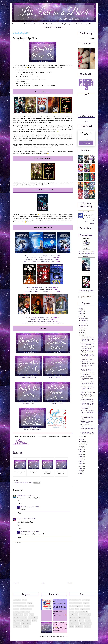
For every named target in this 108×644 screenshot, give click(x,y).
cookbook (72, 603)
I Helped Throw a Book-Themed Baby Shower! (57, 377)
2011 (81, 473)
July (82, 330)
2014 (81, 466)
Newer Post (16, 583)
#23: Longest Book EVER (29, 403)
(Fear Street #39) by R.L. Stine (39, 318)
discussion (31, 606)
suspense (89, 624)
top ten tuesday (18, 627)
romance (88, 621)
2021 (81, 449)
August (83, 328)
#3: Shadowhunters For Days (57, 403)
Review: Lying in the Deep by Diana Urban (88, 429)
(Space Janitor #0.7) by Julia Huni (39, 260)
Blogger (66, 636)
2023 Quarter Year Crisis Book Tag (29, 377)
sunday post (17, 624)
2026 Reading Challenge (86, 212)
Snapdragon (20, 519)
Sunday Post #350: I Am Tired (88, 392)
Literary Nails (48, 27)
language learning (85, 609)
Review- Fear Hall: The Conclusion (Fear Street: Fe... (87, 417)
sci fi (72, 624)
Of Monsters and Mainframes (86, 290)
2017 (81, 459)
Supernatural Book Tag (58, 623)
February (83, 442)
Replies (21, 504)
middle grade (84, 612)
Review (24, 600)
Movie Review (17, 600)
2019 (81, 454)
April (82, 437)
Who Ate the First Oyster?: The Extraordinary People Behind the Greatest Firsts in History (86, 253)
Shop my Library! (59, 27)
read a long (17, 618)
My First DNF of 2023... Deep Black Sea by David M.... (87, 396)
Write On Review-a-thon (20, 603)
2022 (81, 447)
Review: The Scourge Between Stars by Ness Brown (87, 378)
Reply (19, 500)
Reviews (36, 24)
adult (71, 600)
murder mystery (74, 615)
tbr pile (23, 624)
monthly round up (28, 483)
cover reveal (23, 606)
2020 (81, 452)
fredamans (20, 496)
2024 (81, 314)
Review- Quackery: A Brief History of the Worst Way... (88, 355)
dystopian (79, 603)
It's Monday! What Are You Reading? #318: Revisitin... (88, 340)
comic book (78, 600)
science (77, 624)
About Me (20, 24)
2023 (81, 316)
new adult (73, 618)
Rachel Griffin (87, 274)
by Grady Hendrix (39, 288)
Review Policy (28, 24)
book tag (16, 606)
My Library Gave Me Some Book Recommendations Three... (87, 412)
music (26, 615)
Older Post (70, 583)
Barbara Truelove (87, 292)
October (83, 323)
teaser (29, 624)
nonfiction (79, 618)
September (83, 325)
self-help (83, 624)
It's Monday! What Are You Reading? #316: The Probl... (87, 388)
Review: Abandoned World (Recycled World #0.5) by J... (87, 383)
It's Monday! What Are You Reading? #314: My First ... (88, 433)
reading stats (17, 621)
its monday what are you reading (22, 612)
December (83, 318)
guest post (23, 609)
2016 (81, 461)
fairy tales (86, 603)
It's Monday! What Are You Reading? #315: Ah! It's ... (87, 404)
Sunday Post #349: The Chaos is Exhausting (88, 408)
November (83, 321)
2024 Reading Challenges (48, 24)
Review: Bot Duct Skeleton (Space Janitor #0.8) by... (87, 400)
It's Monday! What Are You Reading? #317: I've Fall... (87, 363)
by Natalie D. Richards (39, 289)
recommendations (26, 621)
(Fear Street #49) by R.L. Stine (39, 321)
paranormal (86, 618)
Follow (86, 121)
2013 (81, 469)
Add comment (17, 543)
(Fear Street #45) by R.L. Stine (39, 319)
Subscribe (86, 143)
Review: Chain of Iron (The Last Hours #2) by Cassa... (87, 374)
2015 (81, 464)
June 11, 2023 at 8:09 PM (33, 507)
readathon (24, 618)
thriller (72, 627)
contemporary (86, 600)
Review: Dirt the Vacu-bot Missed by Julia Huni (87, 359)
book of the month (20, 483)
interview (29, 609)
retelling (81, 621)
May (82, 335)
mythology (88, 615)
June (82, 333)
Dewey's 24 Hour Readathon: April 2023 (33, 429)
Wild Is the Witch (86, 273)
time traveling (79, 627)
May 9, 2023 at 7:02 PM (29, 519)
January (83, 444)
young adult (87, 627)
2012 (81, 471)
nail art (31, 615)
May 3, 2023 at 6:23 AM (29, 496)
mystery (81, 615)
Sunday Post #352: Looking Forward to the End (87, 344)
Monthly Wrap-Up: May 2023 (88, 337)
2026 (81, 309)
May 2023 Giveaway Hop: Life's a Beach (87, 422)
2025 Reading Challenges (64, 24)
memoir (77, 612)
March (83, 439)
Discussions (93, 24)
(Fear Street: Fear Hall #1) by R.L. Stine (39, 323)
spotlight (34, 621)
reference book (74, 621)
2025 (81, 311)
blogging (30, 603)
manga (72, 612)
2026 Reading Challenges (80, 24)
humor (77, 609)
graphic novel (79, 606)
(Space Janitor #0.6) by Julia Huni (39, 258)
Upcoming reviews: (87, 235)
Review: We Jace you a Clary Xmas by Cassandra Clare (88, 351)
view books (92, 223)
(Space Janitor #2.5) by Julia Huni (39, 261)
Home (13, 24)
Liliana (23, 507)
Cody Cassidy (87, 256)
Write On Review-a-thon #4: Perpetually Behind (87, 348)
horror (72, 609)
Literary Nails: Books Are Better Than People (87, 370)
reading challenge (33, 618)
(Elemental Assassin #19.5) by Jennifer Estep (39, 291)
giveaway (16, 609)
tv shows (26, 627)
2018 (81, 457)
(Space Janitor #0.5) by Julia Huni (39, 256)
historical (87, 606)
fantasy (72, 606)
